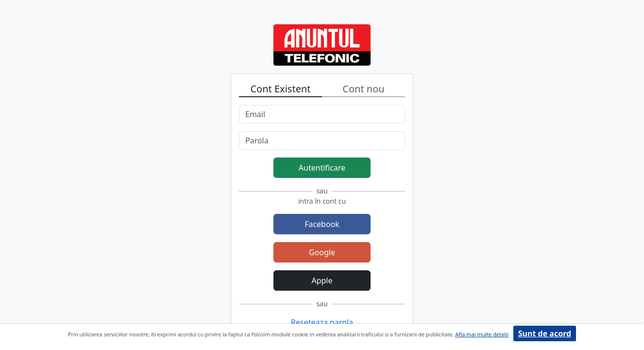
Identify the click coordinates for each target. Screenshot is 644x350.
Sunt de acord (545, 333)
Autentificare (322, 168)
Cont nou (363, 89)
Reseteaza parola (322, 322)
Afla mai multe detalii (482, 334)
